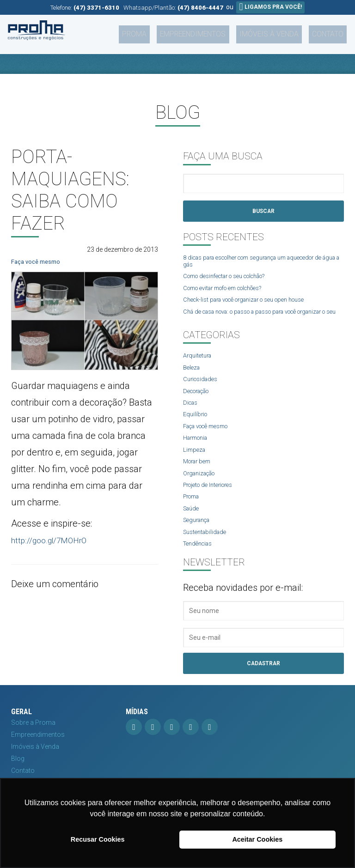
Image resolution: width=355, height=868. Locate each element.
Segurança (199, 538)
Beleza (193, 379)
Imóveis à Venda (281, 31)
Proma (165, 31)
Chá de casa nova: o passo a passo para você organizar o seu (251, 319)
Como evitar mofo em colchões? (231, 291)
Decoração (199, 404)
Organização (202, 489)
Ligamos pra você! (270, 7)
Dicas (191, 416)
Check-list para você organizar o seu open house (254, 303)
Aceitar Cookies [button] (257, 839)
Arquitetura (199, 367)
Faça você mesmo (38, 261)
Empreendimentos (215, 31)
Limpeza (195, 465)
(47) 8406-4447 (200, 8)
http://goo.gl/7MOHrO (55, 540)
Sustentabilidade (207, 550)
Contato (331, 31)
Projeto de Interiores (212, 502)
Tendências (200, 563)
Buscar (263, 212)
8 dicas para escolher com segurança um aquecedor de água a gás (260, 262)
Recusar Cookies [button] (98, 839)
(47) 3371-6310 (96, 8)
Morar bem (199, 477)
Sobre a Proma (33, 743)
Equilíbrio (196, 428)
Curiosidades (202, 392)
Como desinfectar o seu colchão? (233, 279)
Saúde (192, 526)
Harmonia (198, 453)
